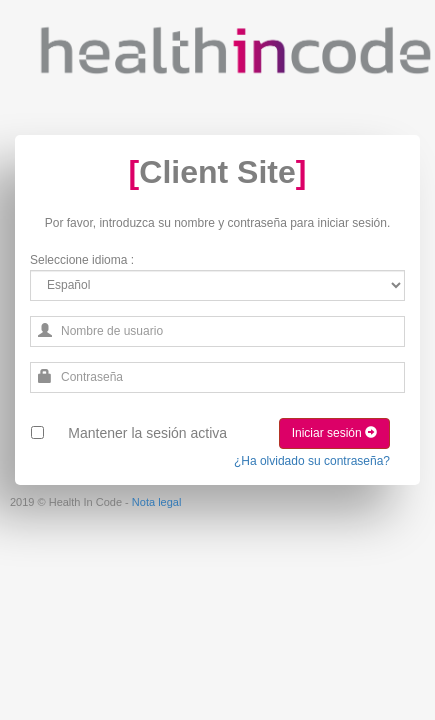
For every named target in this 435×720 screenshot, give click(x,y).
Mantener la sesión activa (147, 433)
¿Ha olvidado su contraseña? (312, 461)
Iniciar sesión (334, 433)
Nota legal (157, 502)
